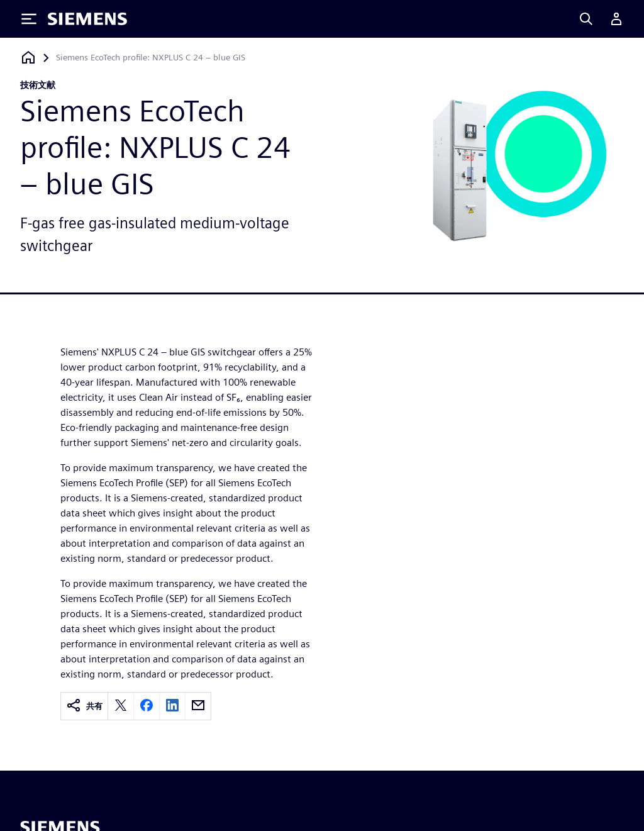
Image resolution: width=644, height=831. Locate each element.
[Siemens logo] (87, 19)
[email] (198, 706)
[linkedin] (172, 706)
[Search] (586, 19)
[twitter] (121, 706)
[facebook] (147, 706)
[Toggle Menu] (29, 19)
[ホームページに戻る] (28, 58)
